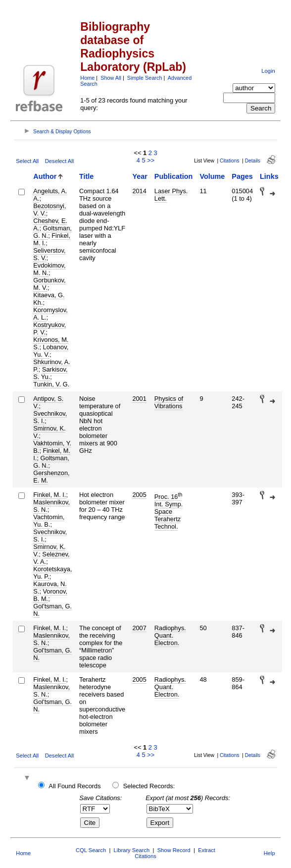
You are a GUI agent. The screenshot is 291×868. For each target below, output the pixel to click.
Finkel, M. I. (52, 239)
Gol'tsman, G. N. (52, 610)
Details (253, 161)
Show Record (174, 850)
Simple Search (145, 78)
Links (269, 176)
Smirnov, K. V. (49, 432)
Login (268, 71)
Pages (242, 176)
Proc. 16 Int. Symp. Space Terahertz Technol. (169, 512)
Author (45, 176)
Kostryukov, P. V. (49, 328)
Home (87, 78)
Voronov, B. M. (50, 595)
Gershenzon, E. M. (51, 477)
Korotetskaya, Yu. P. (52, 573)
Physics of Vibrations (169, 402)
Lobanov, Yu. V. (51, 351)
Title (86, 176)
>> (151, 160)
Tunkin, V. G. (51, 384)
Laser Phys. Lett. (171, 195)
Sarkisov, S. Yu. (50, 373)
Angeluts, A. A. (50, 195)
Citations (230, 161)
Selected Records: (149, 786)
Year (140, 176)
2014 (139, 191)
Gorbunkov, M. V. (49, 284)
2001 (139, 399)
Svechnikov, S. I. (50, 417)
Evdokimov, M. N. (49, 269)
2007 (139, 628)
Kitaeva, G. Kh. (49, 299)
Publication (174, 176)
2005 (139, 495)
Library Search (132, 850)
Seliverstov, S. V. (49, 254)
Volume (212, 176)
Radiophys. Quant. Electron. (170, 635)
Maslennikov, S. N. (51, 506)
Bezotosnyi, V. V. (49, 210)
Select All (27, 161)
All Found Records (74, 786)
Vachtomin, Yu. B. (49, 521)
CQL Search (91, 850)
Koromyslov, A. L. (50, 314)
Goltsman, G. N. (51, 462)
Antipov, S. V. (48, 402)
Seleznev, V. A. (51, 558)
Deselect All (59, 161)
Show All (111, 78)
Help (269, 853)
